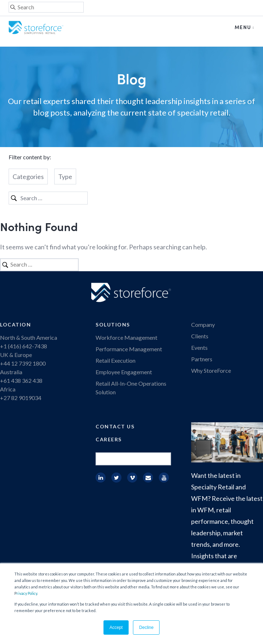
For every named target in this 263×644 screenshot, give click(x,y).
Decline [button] (146, 627)
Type (65, 177)
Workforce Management (126, 337)
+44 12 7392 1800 (23, 363)
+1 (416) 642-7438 (24, 346)
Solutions (113, 325)
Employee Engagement (124, 372)
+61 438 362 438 (21, 380)
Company (203, 325)
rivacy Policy (27, 593)
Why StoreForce (211, 370)
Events (199, 347)
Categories (28, 177)
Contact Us (115, 426)
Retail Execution (116, 360)
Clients (200, 336)
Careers (109, 439)
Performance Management (129, 349)
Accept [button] (116, 627)
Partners (202, 359)
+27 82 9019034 (21, 398)
